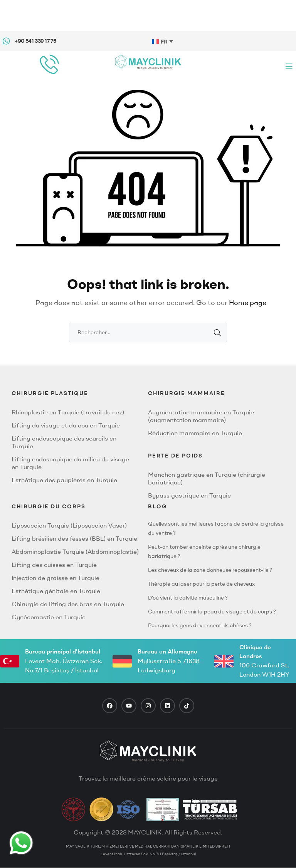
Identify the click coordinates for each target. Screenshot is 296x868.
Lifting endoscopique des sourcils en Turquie (64, 442)
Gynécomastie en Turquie (49, 617)
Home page (248, 302)
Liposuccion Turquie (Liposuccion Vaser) (69, 525)
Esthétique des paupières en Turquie (64, 480)
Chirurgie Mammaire (187, 393)
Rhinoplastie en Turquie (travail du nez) (68, 412)
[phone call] (49, 64)
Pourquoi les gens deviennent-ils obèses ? (200, 625)
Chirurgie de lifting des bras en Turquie (68, 604)
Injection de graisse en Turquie (55, 578)
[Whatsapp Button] (21, 843)
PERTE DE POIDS (175, 456)
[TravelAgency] (163, 809)
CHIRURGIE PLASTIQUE (50, 393)
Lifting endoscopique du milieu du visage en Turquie (70, 463)
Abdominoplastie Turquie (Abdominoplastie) (75, 551)
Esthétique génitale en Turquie (56, 591)
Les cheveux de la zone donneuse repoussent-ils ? (210, 570)
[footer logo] (148, 751)
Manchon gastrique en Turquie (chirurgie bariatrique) (207, 478)
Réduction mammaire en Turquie (195, 433)
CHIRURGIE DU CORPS (49, 506)
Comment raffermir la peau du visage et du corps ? (212, 612)
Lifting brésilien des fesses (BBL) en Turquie (74, 538)
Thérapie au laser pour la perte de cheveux (201, 584)
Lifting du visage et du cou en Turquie (66, 425)
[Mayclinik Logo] (148, 62)
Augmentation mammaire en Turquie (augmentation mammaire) (201, 416)
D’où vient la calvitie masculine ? (188, 598)
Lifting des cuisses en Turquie (54, 565)
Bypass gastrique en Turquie (189, 495)
